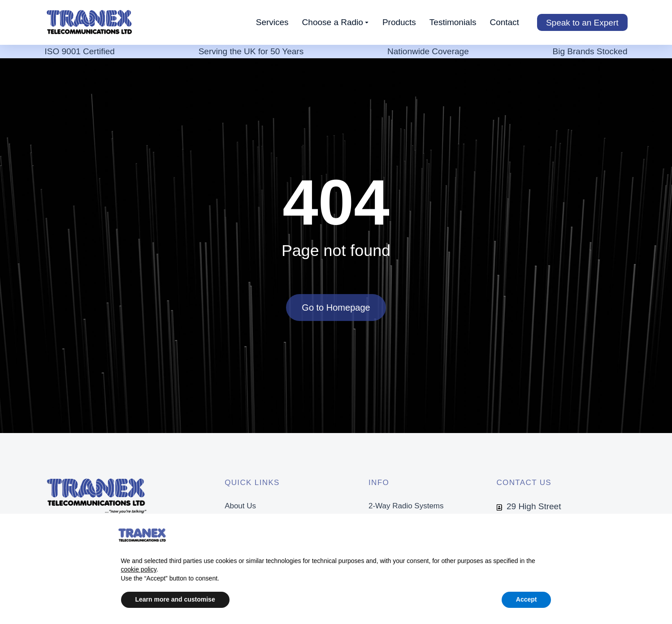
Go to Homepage (336, 308)
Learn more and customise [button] (175, 599)
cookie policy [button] (139, 569)
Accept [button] (527, 599)
